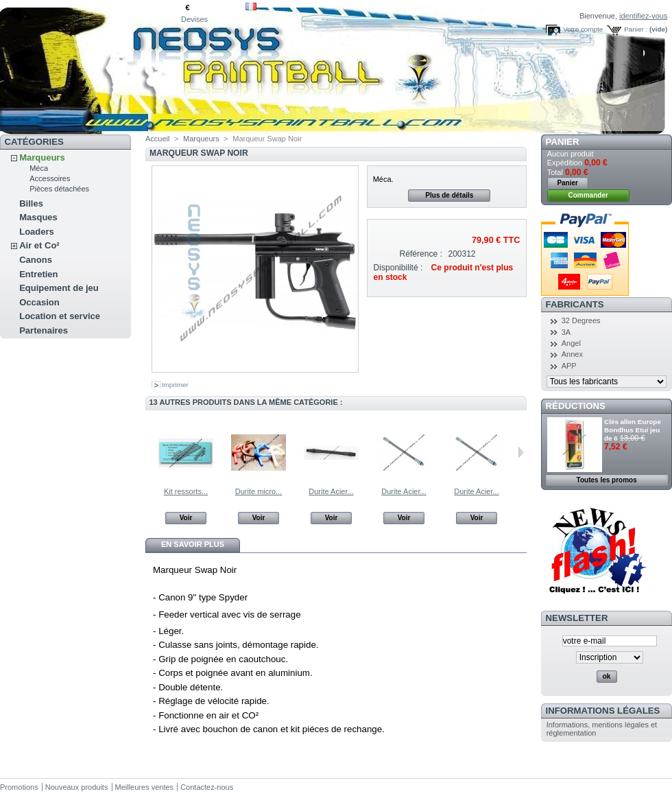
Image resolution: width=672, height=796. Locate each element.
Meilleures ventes (145, 787)
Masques (38, 217)
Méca (39, 168)
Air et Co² (39, 245)
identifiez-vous (643, 16)
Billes (31, 203)
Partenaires (44, 330)
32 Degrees (581, 320)
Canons (36, 260)
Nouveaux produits (77, 787)
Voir (186, 518)
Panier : (636, 29)
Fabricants (575, 304)
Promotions (19, 787)
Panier (563, 142)
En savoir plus (193, 544)
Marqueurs (42, 157)
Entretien (38, 274)
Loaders (37, 232)
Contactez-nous (207, 787)
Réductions (576, 406)
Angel (571, 343)
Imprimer (175, 385)
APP (569, 366)
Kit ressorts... (186, 491)
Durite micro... (259, 491)
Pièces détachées (59, 189)
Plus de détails (449, 195)
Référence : (421, 254)
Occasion (39, 302)
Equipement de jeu (59, 288)
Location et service (60, 316)
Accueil (157, 139)
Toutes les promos (607, 480)
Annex (572, 354)
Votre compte (583, 29)
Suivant (521, 452)
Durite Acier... (331, 491)
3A (566, 332)
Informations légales (603, 711)
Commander (588, 195)
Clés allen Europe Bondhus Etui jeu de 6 (633, 430)
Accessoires (50, 178)
